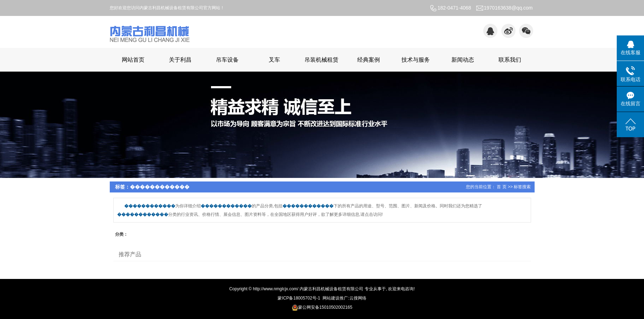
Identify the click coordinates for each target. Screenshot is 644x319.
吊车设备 (227, 60)
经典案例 (369, 60)
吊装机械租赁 (321, 60)
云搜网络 (358, 298)
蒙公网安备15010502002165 (322, 307)
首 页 (501, 187)
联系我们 (510, 60)
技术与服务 (416, 60)
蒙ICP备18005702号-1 (299, 298)
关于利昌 (180, 60)
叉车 (274, 60)
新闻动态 (463, 60)
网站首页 (133, 60)
